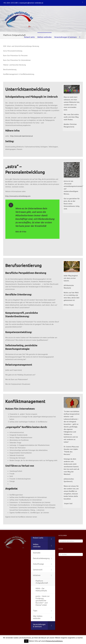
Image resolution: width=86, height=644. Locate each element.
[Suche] (80, 37)
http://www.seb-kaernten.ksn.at (21, 136)
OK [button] (26, 641)
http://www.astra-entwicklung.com (18, 196)
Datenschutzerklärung (54, 641)
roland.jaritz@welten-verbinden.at (31, 3)
